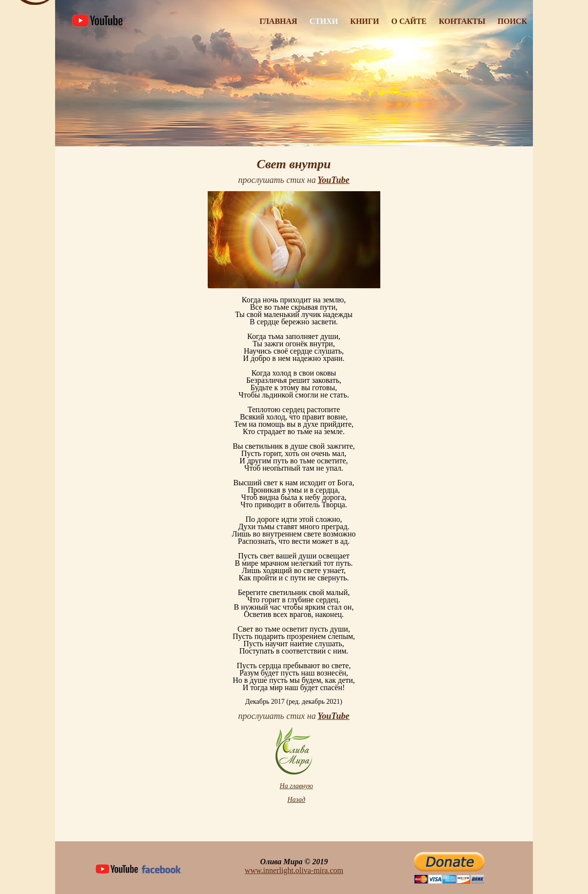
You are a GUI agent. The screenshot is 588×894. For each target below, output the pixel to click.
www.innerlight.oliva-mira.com (294, 870)
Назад (296, 800)
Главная (278, 21)
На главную (296, 786)
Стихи (324, 21)
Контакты (462, 21)
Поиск (513, 21)
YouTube (333, 180)
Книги (364, 21)
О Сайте (409, 21)
